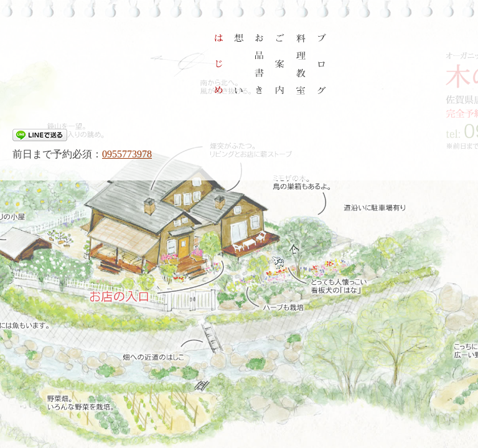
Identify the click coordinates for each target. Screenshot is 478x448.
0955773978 (127, 154)
